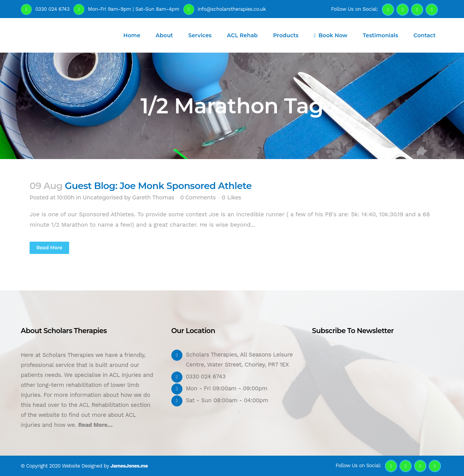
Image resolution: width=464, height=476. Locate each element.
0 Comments (198, 197)
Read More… (95, 425)
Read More (49, 248)
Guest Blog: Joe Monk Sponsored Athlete (158, 186)
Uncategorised (103, 197)
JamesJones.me (129, 466)
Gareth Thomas (153, 197)
